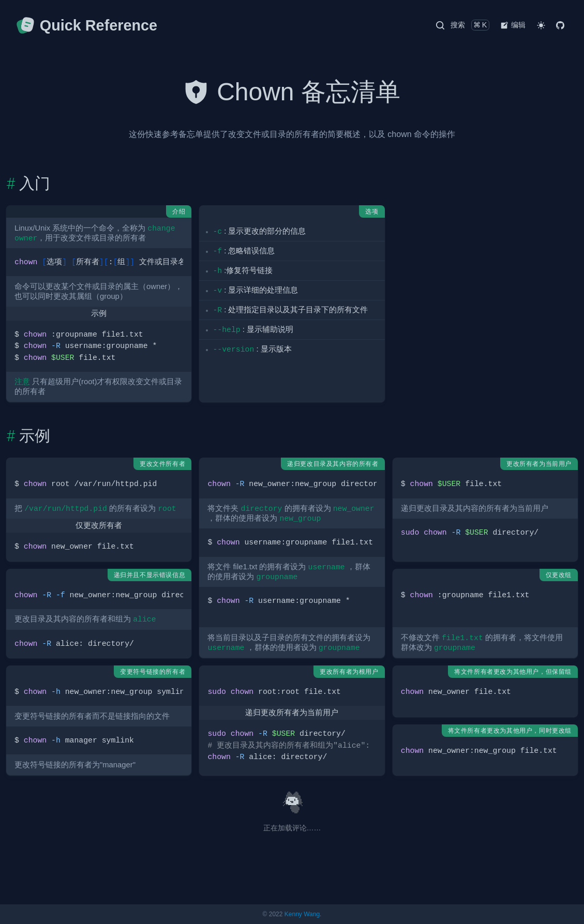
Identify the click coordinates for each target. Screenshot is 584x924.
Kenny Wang (302, 914)
